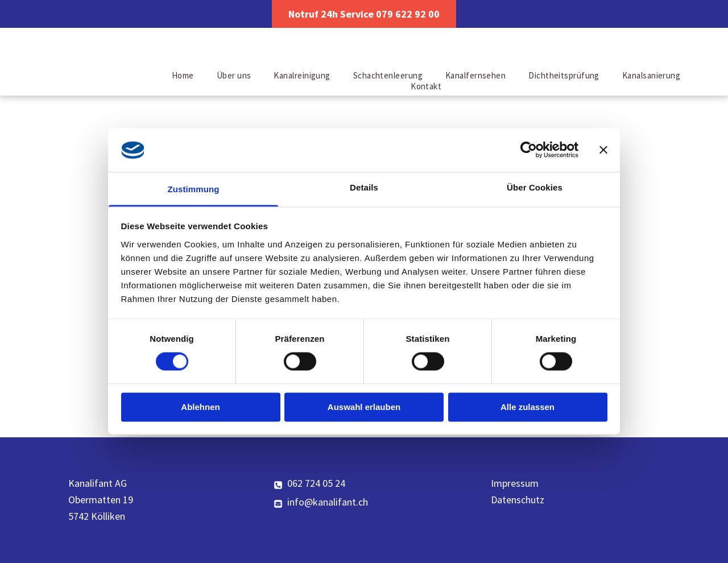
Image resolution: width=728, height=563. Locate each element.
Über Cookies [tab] (535, 187)
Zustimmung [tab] (194, 189)
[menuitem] (183, 75)
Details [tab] (364, 187)
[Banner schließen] (603, 150)
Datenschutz (518, 500)
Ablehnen (200, 407)
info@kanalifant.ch (328, 502)
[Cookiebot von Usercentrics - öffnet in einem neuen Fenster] (529, 150)
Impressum (515, 483)
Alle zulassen (528, 407)
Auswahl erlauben (364, 407)
